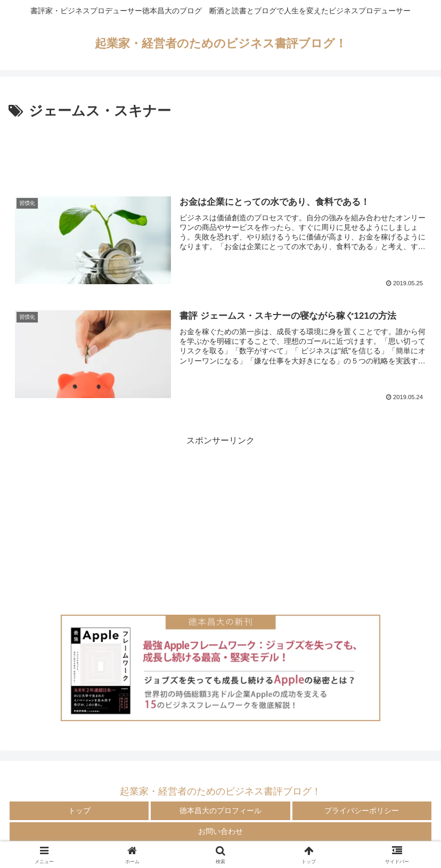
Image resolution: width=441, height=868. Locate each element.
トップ (79, 811)
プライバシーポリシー (362, 811)
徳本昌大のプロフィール (220, 811)
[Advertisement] (220, 152)
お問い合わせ (220, 831)
